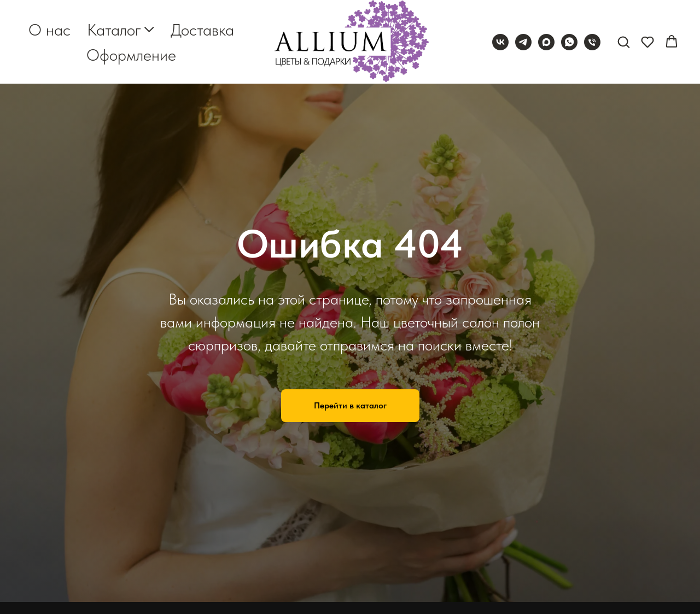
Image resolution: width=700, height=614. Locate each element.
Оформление (131, 55)
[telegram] (523, 42)
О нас (49, 30)
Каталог (114, 30)
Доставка (202, 30)
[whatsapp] (569, 42)
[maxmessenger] (546, 42)
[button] (623, 42)
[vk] (500, 42)
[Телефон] (592, 42)
